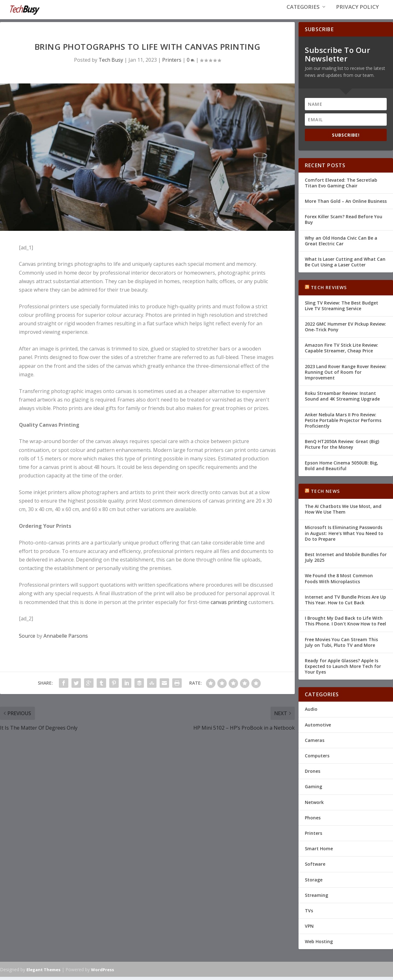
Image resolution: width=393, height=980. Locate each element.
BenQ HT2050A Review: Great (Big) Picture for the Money (342, 447)
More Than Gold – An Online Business (346, 204)
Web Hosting (319, 945)
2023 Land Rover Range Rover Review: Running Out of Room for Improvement (346, 375)
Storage (314, 883)
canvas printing (229, 605)
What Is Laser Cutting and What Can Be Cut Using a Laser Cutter (345, 265)
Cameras (315, 743)
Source (27, 639)
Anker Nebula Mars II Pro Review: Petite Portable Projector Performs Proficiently (343, 423)
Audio (311, 712)
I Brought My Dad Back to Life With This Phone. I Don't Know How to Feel (345, 624)
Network (314, 805)
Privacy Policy (357, 13)
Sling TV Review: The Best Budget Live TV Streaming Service (342, 308)
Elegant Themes (43, 973)
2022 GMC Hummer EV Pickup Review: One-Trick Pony (345, 330)
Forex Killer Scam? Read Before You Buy (344, 222)
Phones (313, 821)
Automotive (318, 728)
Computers (317, 759)
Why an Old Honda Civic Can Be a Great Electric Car (341, 244)
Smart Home (319, 852)
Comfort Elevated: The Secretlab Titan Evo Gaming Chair (341, 186)
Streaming (316, 898)
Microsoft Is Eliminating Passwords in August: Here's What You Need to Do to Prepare (344, 536)
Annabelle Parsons (66, 639)
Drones (313, 774)
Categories (303, 13)
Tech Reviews (329, 291)
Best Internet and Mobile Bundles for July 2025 (346, 560)
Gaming (313, 790)
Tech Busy (111, 63)
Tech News (325, 494)
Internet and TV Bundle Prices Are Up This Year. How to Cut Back (345, 603)
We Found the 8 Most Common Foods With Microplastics (339, 581)
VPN (309, 929)
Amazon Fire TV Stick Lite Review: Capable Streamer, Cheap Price (342, 351)
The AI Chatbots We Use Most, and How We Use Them (343, 512)
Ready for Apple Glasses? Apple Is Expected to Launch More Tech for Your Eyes (343, 669)
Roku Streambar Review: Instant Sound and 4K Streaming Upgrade (342, 399)
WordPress (103, 973)
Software (315, 867)
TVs (309, 914)
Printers (172, 63)
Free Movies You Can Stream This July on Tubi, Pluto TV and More (341, 645)
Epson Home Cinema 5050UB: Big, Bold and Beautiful (342, 468)
